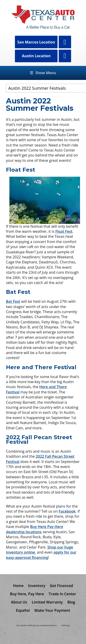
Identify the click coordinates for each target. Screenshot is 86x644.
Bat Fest (13, 301)
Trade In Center (62, 594)
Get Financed (62, 586)
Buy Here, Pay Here (27, 594)
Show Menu (43, 73)
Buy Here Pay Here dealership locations (35, 529)
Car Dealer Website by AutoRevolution (36, 625)
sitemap (65, 625)
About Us (19, 602)
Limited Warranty (47, 602)
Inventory (37, 586)
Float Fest (64, 231)
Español (23, 610)
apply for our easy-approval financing (41, 555)
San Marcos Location (36, 42)
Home (18, 586)
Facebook (67, 511)
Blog (71, 602)
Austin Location (36, 56)
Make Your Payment (52, 610)
